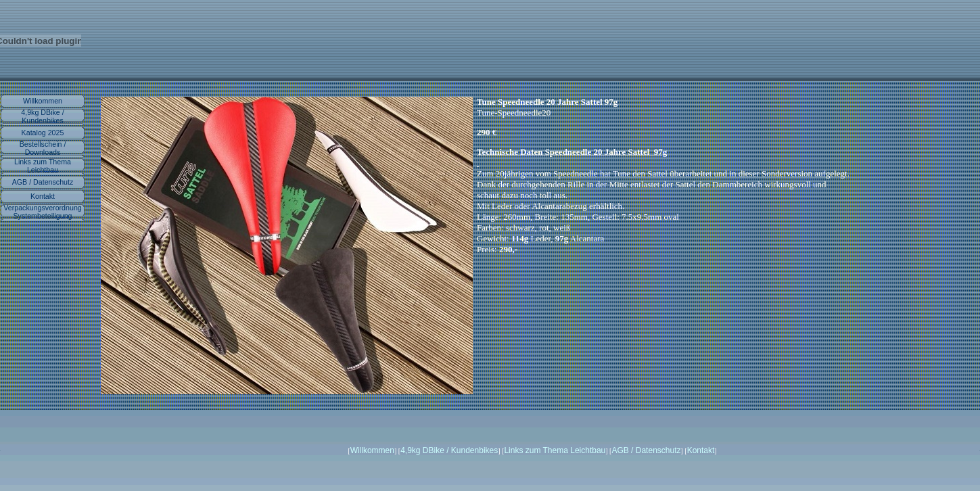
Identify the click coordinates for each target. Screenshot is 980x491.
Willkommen (43, 101)
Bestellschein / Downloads (43, 148)
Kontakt (43, 196)
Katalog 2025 (43, 133)
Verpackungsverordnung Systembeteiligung (43, 212)
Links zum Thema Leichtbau (43, 166)
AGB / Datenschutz (43, 182)
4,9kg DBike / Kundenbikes (42, 116)
